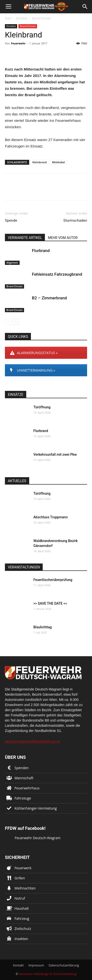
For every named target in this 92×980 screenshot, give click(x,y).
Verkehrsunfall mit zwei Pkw (55, 454)
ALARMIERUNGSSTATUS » (34, 353)
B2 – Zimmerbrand (49, 298)
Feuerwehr (18, 43)
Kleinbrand (39, 162)
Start (8, 18)
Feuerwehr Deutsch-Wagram (38, 838)
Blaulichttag (43, 627)
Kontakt (18, 965)
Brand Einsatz (42, 18)
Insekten (21, 939)
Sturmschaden (75, 220)
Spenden (22, 768)
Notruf (20, 898)
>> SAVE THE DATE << (50, 603)
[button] (85, 7)
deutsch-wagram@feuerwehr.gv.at (32, 741)
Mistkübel (58, 162)
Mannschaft (24, 778)
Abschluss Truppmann (51, 517)
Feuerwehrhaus (27, 788)
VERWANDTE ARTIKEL (25, 238)
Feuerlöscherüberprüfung (53, 580)
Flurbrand (41, 251)
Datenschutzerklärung (64, 965)
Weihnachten (25, 888)
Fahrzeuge (23, 798)
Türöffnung (42, 407)
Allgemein (12, 263)
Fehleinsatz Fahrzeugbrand (57, 274)
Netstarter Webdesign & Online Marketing (48, 974)
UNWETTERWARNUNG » (33, 370)
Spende (11, 220)
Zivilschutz (23, 929)
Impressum (36, 965)
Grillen (20, 878)
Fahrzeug (22, 918)
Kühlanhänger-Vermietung (36, 808)
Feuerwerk (23, 868)
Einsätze (22, 18)
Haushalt (22, 908)
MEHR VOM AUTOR (63, 238)
